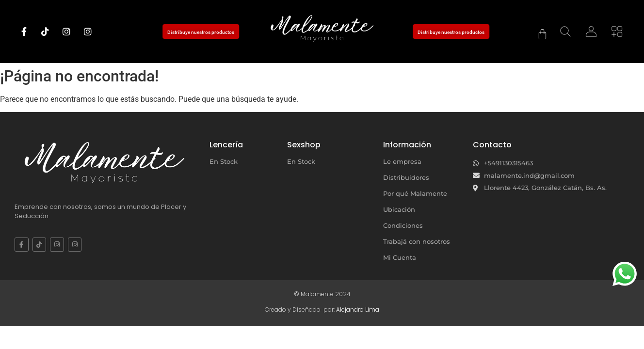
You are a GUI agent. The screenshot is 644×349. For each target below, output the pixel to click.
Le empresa (402, 161)
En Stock (224, 161)
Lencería (226, 145)
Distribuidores (406, 177)
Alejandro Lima (358, 309)
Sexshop (304, 145)
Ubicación (399, 209)
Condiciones (403, 225)
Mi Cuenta (400, 257)
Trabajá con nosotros (417, 241)
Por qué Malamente (415, 193)
